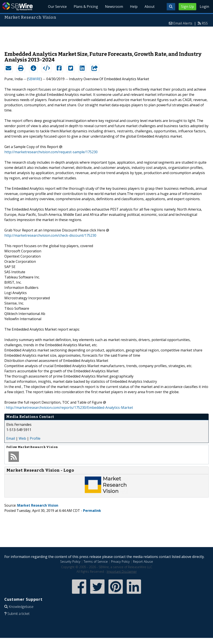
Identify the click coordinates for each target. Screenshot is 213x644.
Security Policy (70, 562)
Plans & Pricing (86, 7)
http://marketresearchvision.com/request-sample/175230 (51, 152)
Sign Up (187, 7)
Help (134, 7)
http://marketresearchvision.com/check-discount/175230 (50, 235)
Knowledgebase (21, 607)
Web (22, 438)
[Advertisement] (106, 37)
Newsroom (114, 7)
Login (204, 7)
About (150, 7)
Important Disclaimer (122, 572)
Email (11, 438)
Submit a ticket (18, 614)
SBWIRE (34, 79)
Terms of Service (96, 562)
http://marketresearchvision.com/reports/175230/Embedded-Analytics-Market (69, 408)
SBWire (17, 6)
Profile (35, 438)
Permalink (92, 511)
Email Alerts (183, 23)
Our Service (58, 7)
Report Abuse (143, 562)
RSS (205, 23)
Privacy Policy (120, 562)
